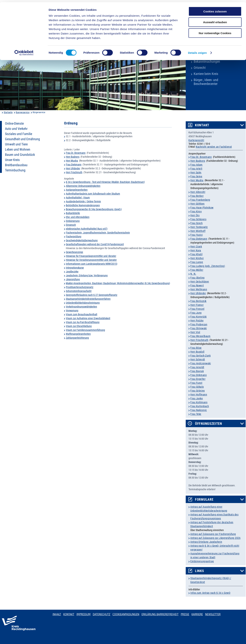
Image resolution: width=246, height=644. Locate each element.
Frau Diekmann (74, 165)
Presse (185, 614)
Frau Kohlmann (199, 402)
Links (200, 571)
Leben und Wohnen (18, 149)
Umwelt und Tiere (16, 144)
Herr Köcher (197, 258)
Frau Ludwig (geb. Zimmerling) (208, 266)
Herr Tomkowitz (199, 227)
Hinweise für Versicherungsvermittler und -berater (91, 260)
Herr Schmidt (198, 359)
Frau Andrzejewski (201, 363)
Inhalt (57, 614)
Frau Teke (196, 414)
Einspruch (71, 225)
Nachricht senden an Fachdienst (214, 147)
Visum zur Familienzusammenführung (85, 330)
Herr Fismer (197, 305)
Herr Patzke (197, 321)
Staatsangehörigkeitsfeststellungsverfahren (88, 299)
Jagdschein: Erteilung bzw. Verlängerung (87, 275)
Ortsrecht (200, 68)
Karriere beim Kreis (206, 74)
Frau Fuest (196, 383)
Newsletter (213, 614)
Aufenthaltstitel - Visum (78, 198)
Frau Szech (197, 223)
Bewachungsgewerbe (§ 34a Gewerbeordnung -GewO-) (94, 209)
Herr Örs (195, 215)
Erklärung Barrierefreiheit (160, 614)
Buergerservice (23, 112)
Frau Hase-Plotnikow (202, 208)
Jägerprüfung (73, 279)
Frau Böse (196, 348)
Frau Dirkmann (199, 375)
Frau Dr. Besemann (76, 153)
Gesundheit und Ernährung (22, 139)
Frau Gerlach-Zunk (201, 356)
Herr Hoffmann (199, 395)
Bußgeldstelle (73, 213)
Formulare (204, 500)
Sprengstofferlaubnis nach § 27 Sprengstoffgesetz (92, 295)
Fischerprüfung (74, 236)
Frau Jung (196, 313)
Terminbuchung (15, 170)
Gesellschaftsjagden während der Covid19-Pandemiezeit (95, 244)
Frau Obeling (197, 278)
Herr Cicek (196, 247)
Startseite (8, 112)
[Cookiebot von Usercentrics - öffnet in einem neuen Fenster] (24, 51)
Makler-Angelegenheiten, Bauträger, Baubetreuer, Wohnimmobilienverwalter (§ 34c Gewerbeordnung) (118, 283)
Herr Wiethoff (198, 231)
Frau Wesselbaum (200, 336)
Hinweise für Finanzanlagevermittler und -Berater (91, 256)
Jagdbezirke (72, 272)
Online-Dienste (14, 124)
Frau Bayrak (197, 371)
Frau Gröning (198, 391)
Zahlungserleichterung (77, 338)
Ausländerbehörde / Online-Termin (83, 201)
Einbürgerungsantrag (202, 561)
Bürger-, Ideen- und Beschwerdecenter (206, 82)
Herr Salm (196, 172)
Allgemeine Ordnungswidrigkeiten (83, 186)
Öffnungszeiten (209, 424)
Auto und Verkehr (16, 129)
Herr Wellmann (199, 289)
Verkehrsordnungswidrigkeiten (81, 307)
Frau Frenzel (197, 309)
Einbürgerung (73, 221)
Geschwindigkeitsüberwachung (82, 240)
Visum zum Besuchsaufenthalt (82, 314)
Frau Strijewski (199, 328)
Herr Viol (195, 332)
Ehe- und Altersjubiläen (78, 217)
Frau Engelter (198, 379)
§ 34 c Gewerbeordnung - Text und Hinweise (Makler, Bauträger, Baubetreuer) (105, 182)
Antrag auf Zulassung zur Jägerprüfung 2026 (215, 538)
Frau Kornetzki (199, 317)
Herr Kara (196, 250)
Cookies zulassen (215, 9)
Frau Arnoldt (197, 367)
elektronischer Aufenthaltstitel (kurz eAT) (87, 229)
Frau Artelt (196, 169)
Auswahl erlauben (215, 20)
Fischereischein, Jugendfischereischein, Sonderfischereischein (98, 233)
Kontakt (202, 125)
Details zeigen (197, 51)
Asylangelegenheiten (77, 190)
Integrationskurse (75, 268)
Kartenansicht (196, 140)
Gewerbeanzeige (74, 252)
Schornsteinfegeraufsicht (79, 291)
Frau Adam (196, 165)
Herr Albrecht (198, 192)
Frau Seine (196, 176)
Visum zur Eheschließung (79, 326)
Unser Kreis (12, 160)
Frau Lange (197, 262)
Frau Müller (197, 270)
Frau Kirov (196, 211)
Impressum (83, 614)
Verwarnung (72, 310)
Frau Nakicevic (199, 410)
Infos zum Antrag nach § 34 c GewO (210, 593)
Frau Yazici (196, 235)
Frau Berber (197, 196)
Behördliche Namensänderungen (83, 205)
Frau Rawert (197, 285)
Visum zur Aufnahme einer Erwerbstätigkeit (88, 318)
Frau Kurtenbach (200, 406)
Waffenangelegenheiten (78, 334)
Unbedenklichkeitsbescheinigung (83, 303)
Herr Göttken (197, 204)
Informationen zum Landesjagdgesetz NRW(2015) (92, 264)
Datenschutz (102, 614)
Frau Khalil (196, 254)
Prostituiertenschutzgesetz (80, 287)
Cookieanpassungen (126, 614)
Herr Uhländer (73, 168)
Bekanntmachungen (207, 62)
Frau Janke (197, 398)
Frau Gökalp (197, 387)
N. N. (193, 274)
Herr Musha (72, 161)
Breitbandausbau (16, 165)
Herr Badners (73, 157)
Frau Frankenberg (200, 200)
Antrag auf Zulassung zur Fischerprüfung (213, 534)
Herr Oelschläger (200, 282)
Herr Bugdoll (197, 352)
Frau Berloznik (198, 301)
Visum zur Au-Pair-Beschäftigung (83, 322)
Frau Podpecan (199, 324)
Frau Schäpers (198, 219)
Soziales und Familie (19, 134)
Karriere (197, 614)
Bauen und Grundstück (20, 155)
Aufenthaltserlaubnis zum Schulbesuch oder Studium (93, 194)
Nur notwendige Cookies (215, 31)
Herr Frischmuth (74, 172)
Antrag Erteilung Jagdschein (206, 542)
